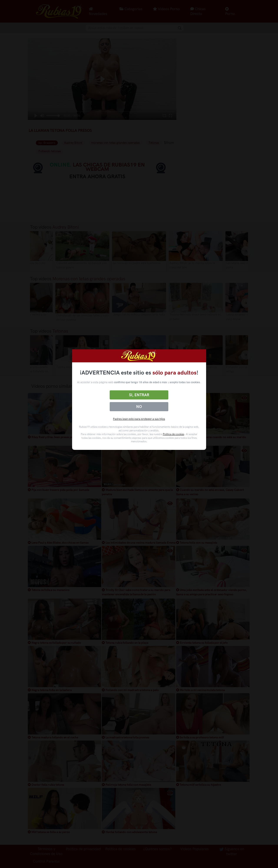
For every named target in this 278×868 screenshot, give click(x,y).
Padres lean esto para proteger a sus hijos (139, 419)
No (139, 407)
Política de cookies (174, 434)
